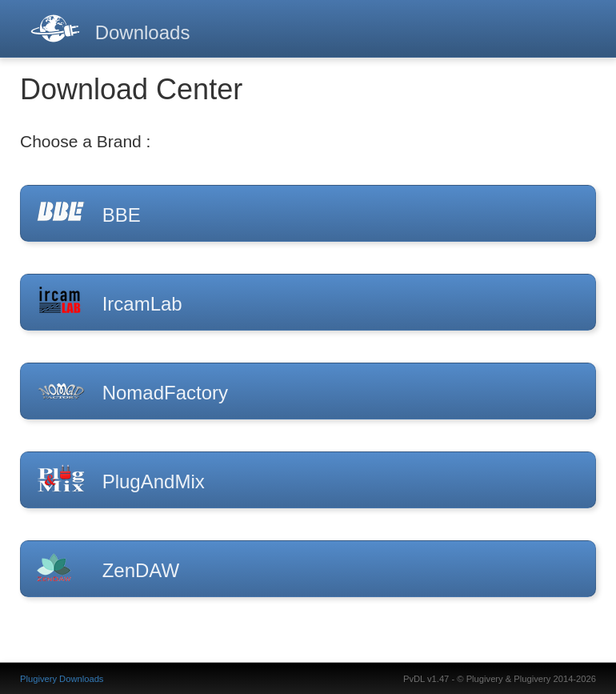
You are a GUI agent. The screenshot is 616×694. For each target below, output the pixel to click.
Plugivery (485, 679)
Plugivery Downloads (62, 679)
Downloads (143, 32)
